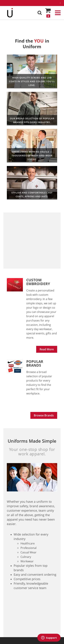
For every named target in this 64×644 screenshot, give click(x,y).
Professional (32, 146)
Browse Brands (44, 415)
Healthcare (32, 71)
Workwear (32, 109)
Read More (47, 349)
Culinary (32, 183)
